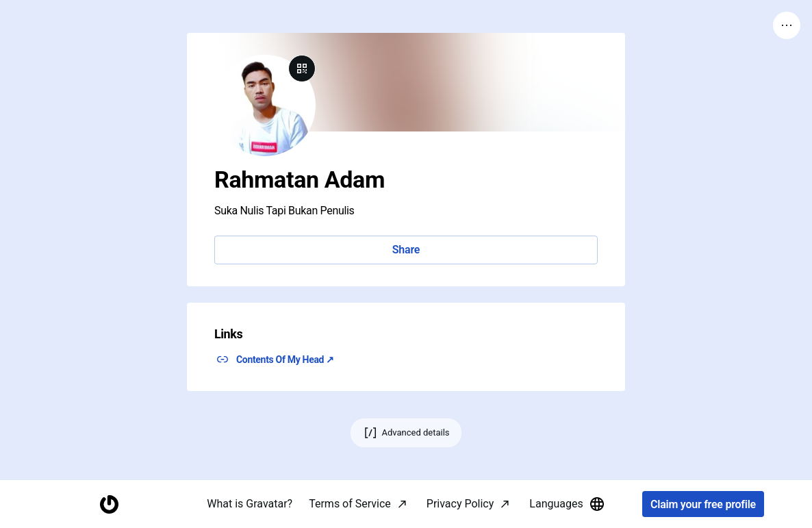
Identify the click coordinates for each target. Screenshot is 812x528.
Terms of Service (350, 504)
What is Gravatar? (250, 504)
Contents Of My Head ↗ (285, 360)
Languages (567, 504)
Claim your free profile (703, 504)
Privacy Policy (460, 504)
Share (406, 250)
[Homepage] (109, 504)
